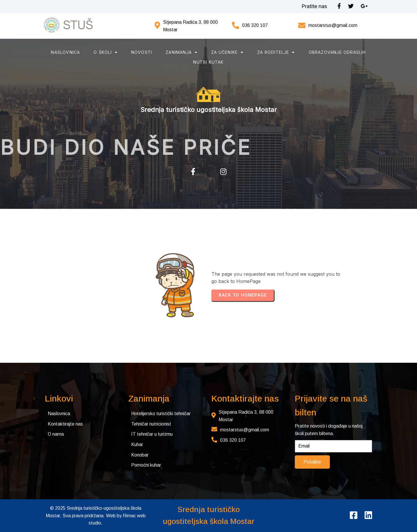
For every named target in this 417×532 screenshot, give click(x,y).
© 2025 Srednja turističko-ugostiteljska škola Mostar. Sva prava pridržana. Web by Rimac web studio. (96, 516)
